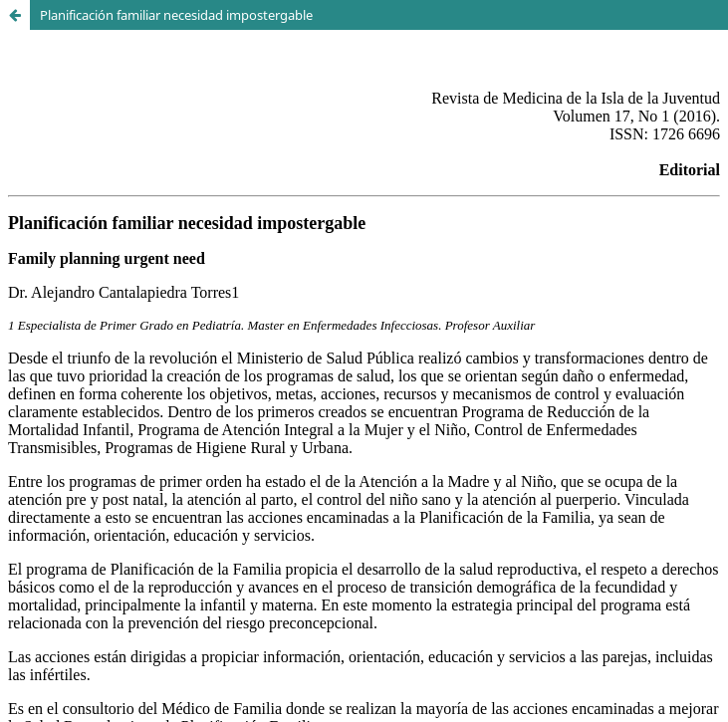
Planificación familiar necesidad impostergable (176, 15)
